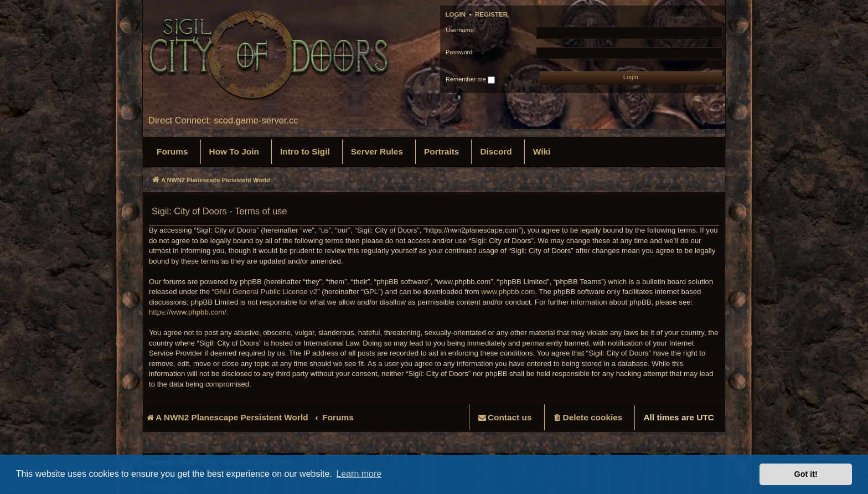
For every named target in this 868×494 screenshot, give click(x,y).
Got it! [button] (806, 474)
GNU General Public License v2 (266, 292)
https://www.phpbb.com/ (188, 312)
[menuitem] (172, 152)
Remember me (470, 80)
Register (491, 14)
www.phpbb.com (508, 292)
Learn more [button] (359, 474)
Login (456, 14)
